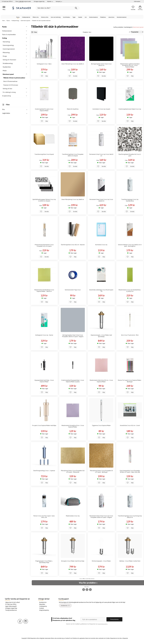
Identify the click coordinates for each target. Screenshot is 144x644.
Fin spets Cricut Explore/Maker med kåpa (44, 425)
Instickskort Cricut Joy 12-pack (101, 109)
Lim (86, 17)
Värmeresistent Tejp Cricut (73, 290)
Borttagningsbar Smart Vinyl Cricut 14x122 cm (101, 65)
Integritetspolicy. (103, 624)
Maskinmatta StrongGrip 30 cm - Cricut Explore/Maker (73, 426)
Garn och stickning (56, 17)
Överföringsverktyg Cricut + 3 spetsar (44, 471)
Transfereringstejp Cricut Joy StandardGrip (130, 200)
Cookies (42, 608)
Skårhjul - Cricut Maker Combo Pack (130, 561)
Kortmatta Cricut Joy (101, 245)
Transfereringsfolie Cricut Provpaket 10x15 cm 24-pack (73, 155)
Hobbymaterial (26, 17)
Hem (3, 21)
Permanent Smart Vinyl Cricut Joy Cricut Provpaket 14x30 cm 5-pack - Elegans (101, 517)
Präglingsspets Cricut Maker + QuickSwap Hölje (44, 562)
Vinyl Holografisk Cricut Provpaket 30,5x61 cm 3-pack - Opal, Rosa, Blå (130, 471)
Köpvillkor (42, 604)
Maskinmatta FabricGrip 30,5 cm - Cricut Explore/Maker (101, 381)
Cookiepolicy (43, 606)
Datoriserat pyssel (138, 27)
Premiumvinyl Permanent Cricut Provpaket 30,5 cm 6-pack (44, 245)
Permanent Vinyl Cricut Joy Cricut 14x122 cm (101, 155)
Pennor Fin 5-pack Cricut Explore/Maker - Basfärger (130, 381)
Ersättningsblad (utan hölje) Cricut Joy (130, 109)
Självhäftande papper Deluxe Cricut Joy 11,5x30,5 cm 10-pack (44, 200)
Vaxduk (80, 17)
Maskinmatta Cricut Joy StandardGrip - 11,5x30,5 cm (130, 291)
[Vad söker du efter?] (58, 8)
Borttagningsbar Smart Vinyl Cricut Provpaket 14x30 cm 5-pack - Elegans (73, 336)
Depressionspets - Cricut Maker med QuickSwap (101, 336)
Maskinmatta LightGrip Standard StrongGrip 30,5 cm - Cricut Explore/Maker (130, 65)
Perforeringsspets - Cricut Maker (101, 561)
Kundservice (43, 602)
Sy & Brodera (67, 17)
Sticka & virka (45, 17)
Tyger (74, 17)
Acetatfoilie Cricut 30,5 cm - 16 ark (130, 425)
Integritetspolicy (44, 610)
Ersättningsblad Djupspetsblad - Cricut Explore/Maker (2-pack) (73, 381)
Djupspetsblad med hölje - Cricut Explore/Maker (44, 381)
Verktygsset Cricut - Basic (44, 64)
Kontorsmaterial (93, 17)
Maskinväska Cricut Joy (73, 516)
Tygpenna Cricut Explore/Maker (101, 425)
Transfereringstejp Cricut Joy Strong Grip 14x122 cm (130, 517)
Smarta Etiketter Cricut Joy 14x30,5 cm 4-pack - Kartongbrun (130, 245)
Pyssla (18, 17)
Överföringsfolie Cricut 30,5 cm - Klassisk (73, 245)
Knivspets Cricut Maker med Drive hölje (73, 561)
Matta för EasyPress (73, 109)
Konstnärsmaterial (122, 17)
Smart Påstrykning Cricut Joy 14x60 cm (73, 199)
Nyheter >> (50, 1)
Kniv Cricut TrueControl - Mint (130, 335)
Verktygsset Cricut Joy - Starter (44, 335)
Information (137, 1)
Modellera (103, 17)
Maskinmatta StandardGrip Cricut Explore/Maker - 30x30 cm (44, 291)
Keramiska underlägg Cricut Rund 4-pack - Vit (101, 291)
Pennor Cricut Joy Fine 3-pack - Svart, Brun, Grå (44, 517)
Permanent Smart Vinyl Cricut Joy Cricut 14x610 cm (101, 200)
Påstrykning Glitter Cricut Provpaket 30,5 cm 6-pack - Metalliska (73, 471)
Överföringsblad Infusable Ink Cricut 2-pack (130, 155)
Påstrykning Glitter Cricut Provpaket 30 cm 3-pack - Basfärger (101, 471)
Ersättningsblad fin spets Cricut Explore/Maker (44, 110)
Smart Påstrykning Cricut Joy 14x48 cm (73, 64)
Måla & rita (36, 17)
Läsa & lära (111, 17)
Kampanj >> (59, 1)
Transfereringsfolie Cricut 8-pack (44, 154)
